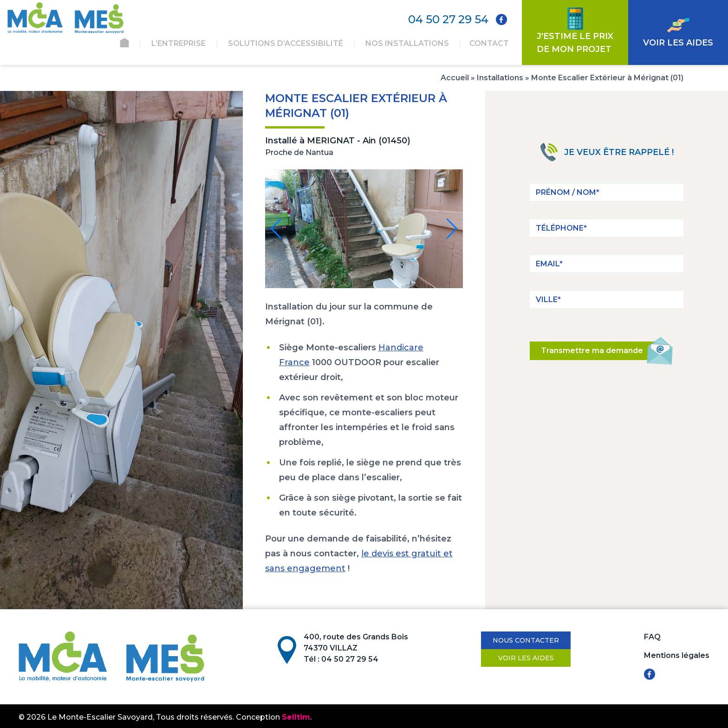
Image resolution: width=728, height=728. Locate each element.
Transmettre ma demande (599, 351)
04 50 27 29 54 (448, 19)
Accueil (455, 78)
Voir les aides (526, 658)
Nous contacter (526, 640)
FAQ (652, 637)
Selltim (296, 717)
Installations (500, 78)
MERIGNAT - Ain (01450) (359, 141)
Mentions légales (677, 655)
